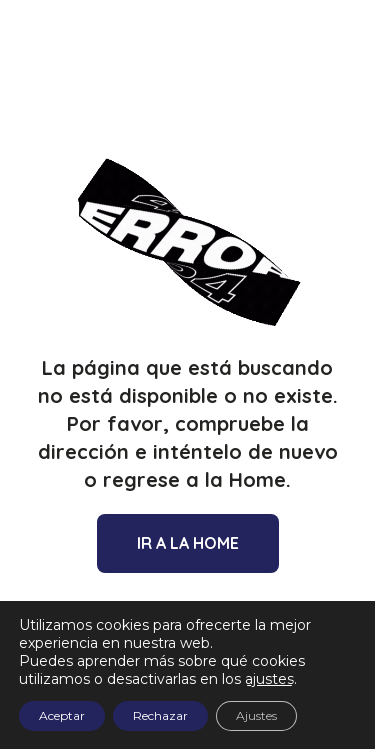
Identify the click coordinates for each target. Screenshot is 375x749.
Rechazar (160, 715)
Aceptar (62, 715)
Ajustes (256, 715)
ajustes (269, 679)
